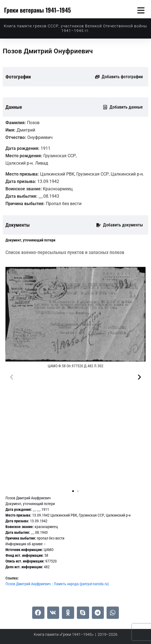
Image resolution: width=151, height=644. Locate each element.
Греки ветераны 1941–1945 (37, 10)
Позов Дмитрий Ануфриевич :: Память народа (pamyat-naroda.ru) (57, 584)
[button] (141, 10)
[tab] (30, 240)
